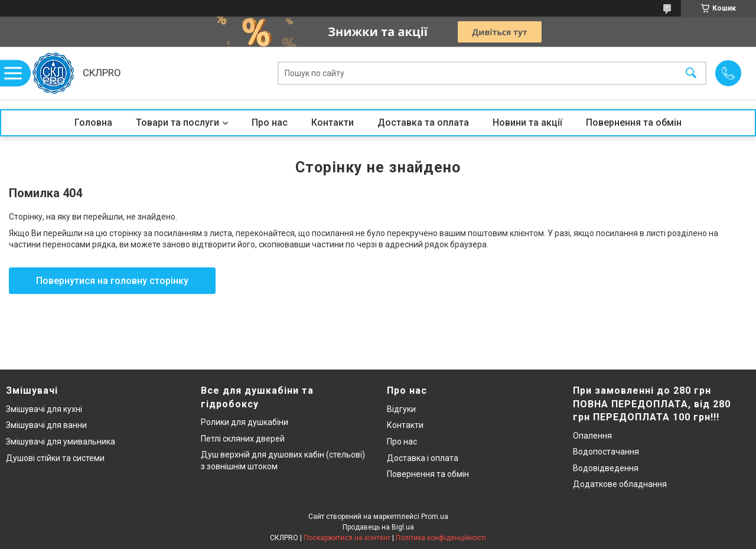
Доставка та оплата (423, 122)
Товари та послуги (177, 122)
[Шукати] (691, 73)
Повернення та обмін (634, 122)
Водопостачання (606, 452)
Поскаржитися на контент (347, 538)
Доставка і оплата (423, 458)
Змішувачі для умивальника (61, 442)
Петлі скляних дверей (243, 439)
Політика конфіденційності (441, 538)
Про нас (270, 122)
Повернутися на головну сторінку (112, 281)
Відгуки (401, 409)
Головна (93, 122)
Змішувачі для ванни (46, 425)
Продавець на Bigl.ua (378, 527)
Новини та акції (527, 122)
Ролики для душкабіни (245, 422)
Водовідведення (606, 468)
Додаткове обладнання (620, 484)
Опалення (592, 436)
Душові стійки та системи (55, 458)
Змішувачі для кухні (44, 409)
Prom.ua (435, 517)
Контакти (333, 122)
